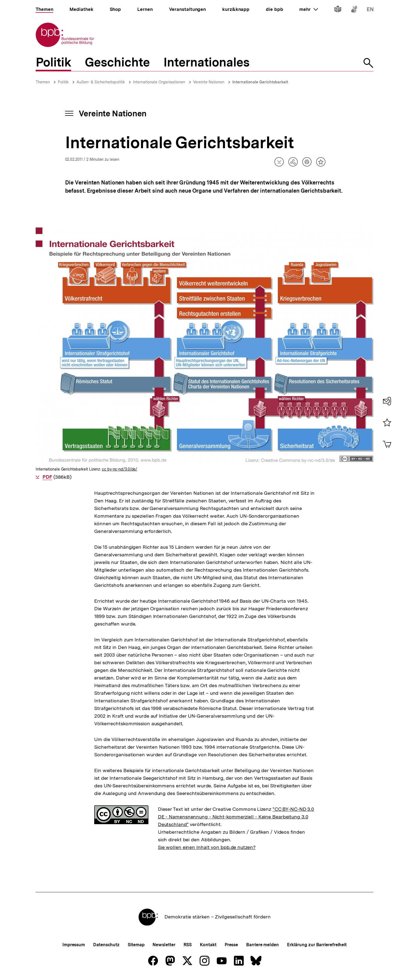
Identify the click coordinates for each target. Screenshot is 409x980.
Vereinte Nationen (209, 82)
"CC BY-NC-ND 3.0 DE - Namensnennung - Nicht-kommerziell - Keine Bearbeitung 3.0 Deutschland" (236, 817)
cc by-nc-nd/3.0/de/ (120, 469)
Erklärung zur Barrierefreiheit (317, 945)
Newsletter (164, 945)
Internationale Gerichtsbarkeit (260, 82)
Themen (43, 82)
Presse (231, 945)
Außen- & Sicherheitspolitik (101, 82)
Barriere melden (263, 945)
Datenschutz (106, 945)
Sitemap (136, 945)
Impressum (74, 945)
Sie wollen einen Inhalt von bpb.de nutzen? (207, 847)
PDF (47, 477)
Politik (63, 82)
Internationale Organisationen (159, 82)
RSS (188, 945)
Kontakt (208, 945)
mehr (309, 9)
